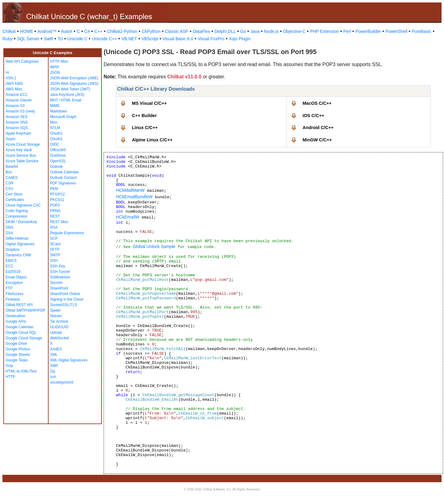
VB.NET (129, 39)
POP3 (55, 205)
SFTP (55, 250)
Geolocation (15, 316)
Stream (56, 316)
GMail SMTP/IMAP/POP (25, 310)
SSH (54, 261)
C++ (98, 31)
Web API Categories (22, 61)
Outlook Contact (63, 178)
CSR (9, 183)
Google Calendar (20, 327)
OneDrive (58, 156)
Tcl (60, 39)
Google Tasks (17, 360)
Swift (48, 39)
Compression (16, 216)
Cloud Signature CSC (23, 205)
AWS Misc (14, 89)
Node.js (271, 31)
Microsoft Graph (63, 117)
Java (255, 31)
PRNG (55, 211)
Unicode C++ (105, 39)
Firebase (13, 299)
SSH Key (58, 266)
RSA (54, 227)
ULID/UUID (59, 327)
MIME (55, 106)
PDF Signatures (63, 183)
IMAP (55, 67)
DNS (9, 227)
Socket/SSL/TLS (64, 305)
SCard (55, 244)
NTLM (55, 128)
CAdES (12, 178)
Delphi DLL (225, 31)
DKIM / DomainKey (21, 222)
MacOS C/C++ (317, 103)
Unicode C (77, 39)
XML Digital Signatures (69, 360)
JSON (55, 73)
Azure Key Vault (19, 150)
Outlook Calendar (64, 172)
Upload (56, 333)
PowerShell (396, 31)
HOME (26, 31)
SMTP (55, 255)
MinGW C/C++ (317, 140)
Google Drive (16, 344)
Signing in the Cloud (67, 299)
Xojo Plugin (240, 39)
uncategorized (62, 382)
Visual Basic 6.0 (178, 39)
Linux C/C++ (145, 128)
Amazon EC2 (16, 95)
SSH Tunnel (60, 272)
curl (53, 377)
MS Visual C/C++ (149, 103)
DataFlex (201, 31)
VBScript (150, 39)
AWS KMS (14, 84)
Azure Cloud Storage (23, 144)
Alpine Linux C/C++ (152, 140)
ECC (9, 266)
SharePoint (59, 288)
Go (243, 31)
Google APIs (16, 321)
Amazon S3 (15, 106)
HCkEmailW (127, 217)
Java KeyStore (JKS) (67, 95)
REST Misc (59, 222)
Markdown (59, 111)
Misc (54, 122)
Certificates (15, 200)
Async (11, 139)
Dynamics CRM (18, 255)
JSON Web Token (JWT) (70, 89)
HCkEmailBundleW (134, 197)
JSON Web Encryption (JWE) (74, 78)
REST (55, 216)
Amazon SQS (17, 128)
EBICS (11, 261)
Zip (53, 371)
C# (87, 31)
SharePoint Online (65, 294)
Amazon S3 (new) (20, 111)
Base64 (12, 167)
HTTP (10, 377)
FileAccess (14, 294)
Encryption (14, 283)
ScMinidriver (60, 277)
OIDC (55, 144)
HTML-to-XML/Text (21, 371)
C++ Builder (144, 116)
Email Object (16, 277)
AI (7, 73)
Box (9, 172)
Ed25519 (13, 272)
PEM (54, 189)
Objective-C (294, 31)
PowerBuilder (368, 31)
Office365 (58, 150)
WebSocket (59, 338)
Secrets (56, 283)
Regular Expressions (67, 233)
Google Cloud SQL (21, 333)
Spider (55, 310)
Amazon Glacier (19, 100)
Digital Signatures (20, 244)
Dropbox (12, 250)
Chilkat (9, 31)
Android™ (47, 31)
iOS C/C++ (313, 116)
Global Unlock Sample (154, 246)
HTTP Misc (59, 61)
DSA (9, 233)
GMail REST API (19, 305)
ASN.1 (11, 78)
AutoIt (67, 31)
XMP (54, 366)
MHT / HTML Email (66, 100)
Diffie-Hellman (17, 238)
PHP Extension (324, 31)
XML (54, 355)
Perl (347, 31)
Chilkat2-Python (122, 31)
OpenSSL (58, 161)
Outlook (56, 167)
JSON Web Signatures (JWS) (74, 84)
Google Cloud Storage (24, 338)
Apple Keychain (18, 133)
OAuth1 (56, 133)
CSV (9, 189)
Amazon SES (16, 117)
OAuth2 (56, 139)
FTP (9, 288)
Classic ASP (176, 31)
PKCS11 (57, 200)
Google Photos (18, 349)
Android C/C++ (318, 128)
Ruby (8, 39)
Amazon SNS (17, 122)
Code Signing (17, 211)
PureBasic (422, 31)
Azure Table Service (22, 161)
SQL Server (28, 39)
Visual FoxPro (211, 39)
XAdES (56, 349)
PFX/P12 (57, 194)
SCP (54, 238)
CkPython (151, 31)
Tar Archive (59, 321)
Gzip (9, 366)
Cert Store (14, 194)
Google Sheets (18, 355)
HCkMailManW (130, 190)
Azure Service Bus (21, 156)
